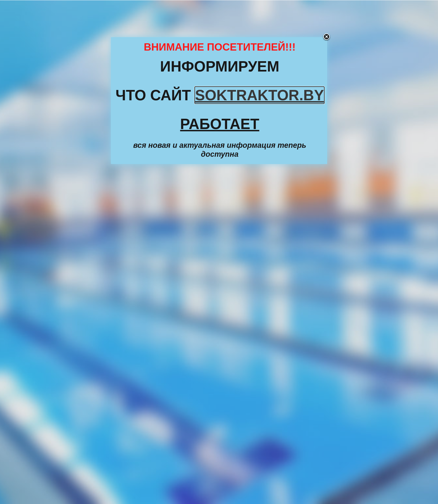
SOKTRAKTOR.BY (259, 95)
